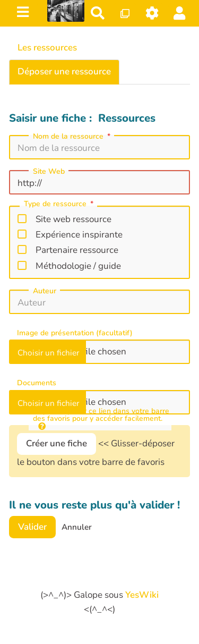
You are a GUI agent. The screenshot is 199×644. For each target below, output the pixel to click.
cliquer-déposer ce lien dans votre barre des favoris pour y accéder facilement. (101, 419)
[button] (180, 13)
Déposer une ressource (64, 71)
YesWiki (142, 595)
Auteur (45, 291)
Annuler (77, 527)
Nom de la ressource (73, 137)
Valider (32, 527)
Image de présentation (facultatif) (75, 333)
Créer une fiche (57, 443)
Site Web (49, 172)
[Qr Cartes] (125, 13)
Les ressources (47, 48)
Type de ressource (60, 205)
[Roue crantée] (153, 13)
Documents (37, 383)
